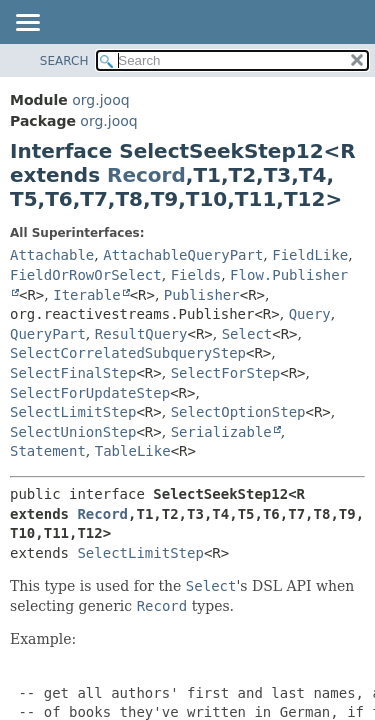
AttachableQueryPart (183, 255)
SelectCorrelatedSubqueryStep (128, 353)
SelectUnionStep (73, 432)
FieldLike (310, 255)
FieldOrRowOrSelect (86, 275)
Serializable (221, 432)
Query (310, 314)
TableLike (133, 451)
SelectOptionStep (238, 412)
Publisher (202, 295)
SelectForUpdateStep (90, 393)
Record (146, 175)
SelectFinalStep (73, 373)
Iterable (86, 295)
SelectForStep (226, 373)
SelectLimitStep (73, 412)
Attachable (52, 255)
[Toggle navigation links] (27, 24)
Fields (196, 275)
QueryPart (48, 334)
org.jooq (100, 100)
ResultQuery (141, 334)
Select (247, 334)
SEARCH (64, 61)
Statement (48, 451)
